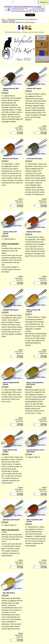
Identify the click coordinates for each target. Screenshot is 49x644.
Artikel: (44, 2)
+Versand (20, 126)
